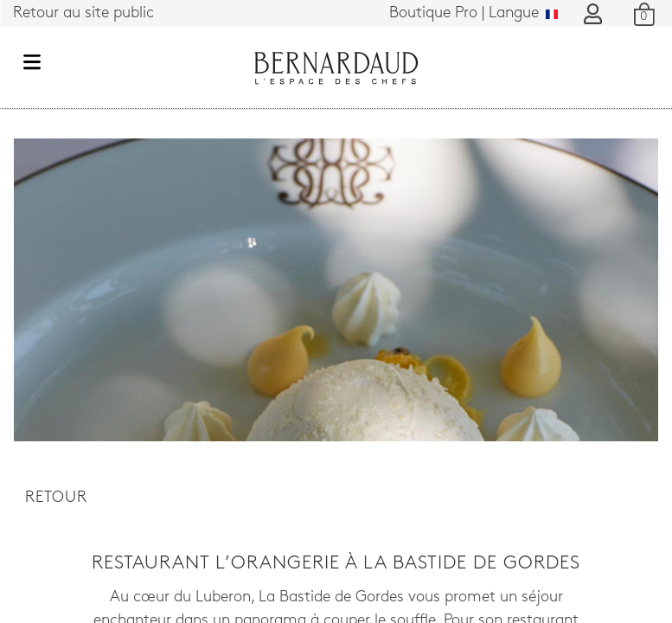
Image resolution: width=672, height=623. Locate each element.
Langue (474, 13)
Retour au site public (83, 13)
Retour (56, 498)
